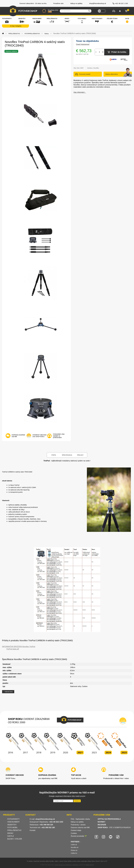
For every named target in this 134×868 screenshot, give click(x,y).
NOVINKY (101, 822)
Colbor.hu (74, 853)
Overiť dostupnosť (83, 44)
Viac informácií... (80, 92)
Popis (54, 455)
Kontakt (33, 830)
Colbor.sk (74, 845)
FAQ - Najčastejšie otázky (80, 819)
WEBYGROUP (90, 865)
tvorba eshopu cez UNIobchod (63, 865)
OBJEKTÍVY (12, 825)
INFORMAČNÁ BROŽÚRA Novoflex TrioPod (19, 647)
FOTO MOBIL (12, 828)
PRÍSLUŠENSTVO (14, 830)
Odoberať (77, 801)
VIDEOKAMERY (13, 822)
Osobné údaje (76, 830)
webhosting (76, 865)
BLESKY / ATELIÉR (15, 839)
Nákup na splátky (77, 822)
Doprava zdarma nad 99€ (80, 828)
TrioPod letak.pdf (13, 649)
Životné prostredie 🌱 (79, 836)
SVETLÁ (11, 836)
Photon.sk (74, 850)
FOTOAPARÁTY (14, 819)
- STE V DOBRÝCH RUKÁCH (114, 828)
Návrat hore (8, 692)
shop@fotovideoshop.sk (45, 819)
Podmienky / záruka (78, 825)
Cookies (74, 833)
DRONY (10, 833)
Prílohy (80, 455)
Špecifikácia (67, 455)
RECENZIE (102, 825)
